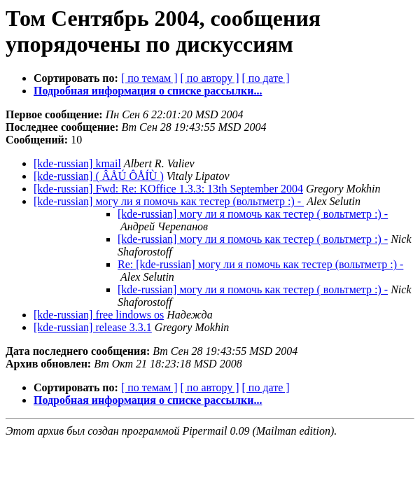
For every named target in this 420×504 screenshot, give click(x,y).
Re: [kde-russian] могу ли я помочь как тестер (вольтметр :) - (260, 264)
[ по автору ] (209, 78)
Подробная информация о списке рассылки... (148, 91)
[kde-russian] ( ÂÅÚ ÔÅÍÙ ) (99, 176)
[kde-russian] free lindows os (99, 315)
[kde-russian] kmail (77, 163)
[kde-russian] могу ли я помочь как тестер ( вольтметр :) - (253, 214)
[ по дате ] (266, 78)
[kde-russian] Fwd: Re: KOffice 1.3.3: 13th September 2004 (168, 189)
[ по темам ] (149, 78)
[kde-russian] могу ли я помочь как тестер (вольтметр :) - (169, 201)
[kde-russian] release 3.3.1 (93, 327)
